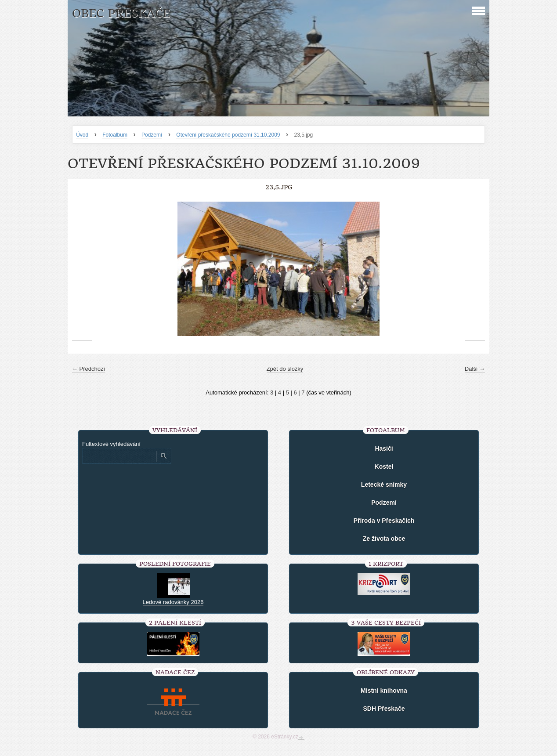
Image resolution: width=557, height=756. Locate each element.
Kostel (384, 467)
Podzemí (152, 135)
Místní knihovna (384, 691)
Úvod (82, 135)
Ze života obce (384, 539)
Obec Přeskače (121, 13)
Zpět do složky (285, 369)
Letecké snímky (384, 485)
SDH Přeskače (384, 709)
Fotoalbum (115, 135)
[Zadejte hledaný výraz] (119, 456)
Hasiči (384, 449)
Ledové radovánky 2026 (173, 602)
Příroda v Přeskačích (384, 521)
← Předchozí (89, 369)
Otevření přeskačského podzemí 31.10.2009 (228, 135)
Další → (475, 369)
